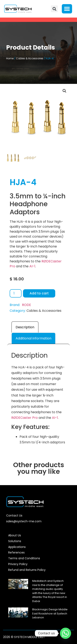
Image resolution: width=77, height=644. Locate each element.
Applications (17, 547)
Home (10, 58)
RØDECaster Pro (25, 418)
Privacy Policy (18, 564)
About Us (15, 535)
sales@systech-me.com (24, 521)
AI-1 (32, 266)
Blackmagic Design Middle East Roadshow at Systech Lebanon (50, 613)
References (16, 552)
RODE (26, 305)
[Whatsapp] (66, 633)
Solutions (15, 541)
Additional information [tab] (33, 338)
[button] (54, 9)
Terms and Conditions (24, 558)
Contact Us (14, 515)
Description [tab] (25, 327)
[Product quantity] (16, 293)
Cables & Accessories (30, 58)
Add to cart (39, 293)
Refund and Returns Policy (27, 570)
